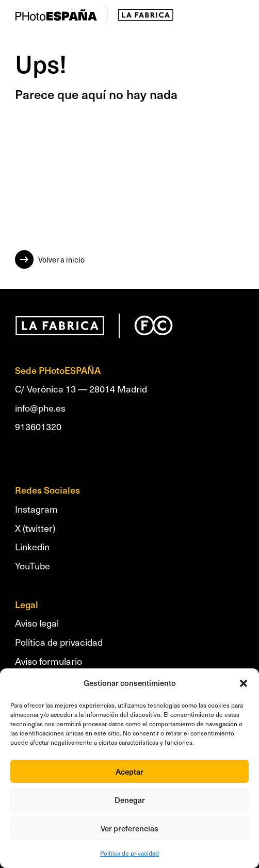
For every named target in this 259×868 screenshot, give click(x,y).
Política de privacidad (129, 853)
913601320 (38, 426)
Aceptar (129, 772)
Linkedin (32, 546)
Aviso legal (37, 623)
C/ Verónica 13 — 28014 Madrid (81, 389)
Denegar (130, 800)
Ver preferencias (129, 828)
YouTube (33, 566)
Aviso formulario (48, 661)
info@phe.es (40, 408)
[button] (244, 683)
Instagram (36, 509)
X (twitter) (35, 528)
